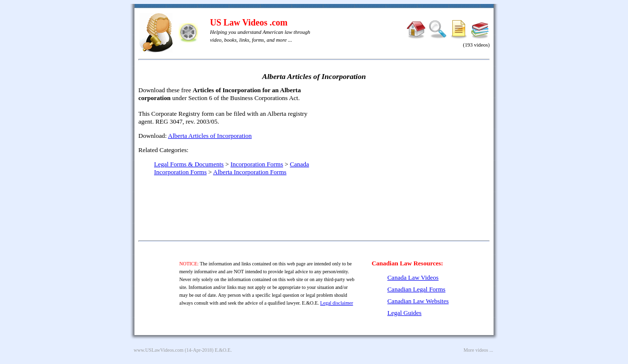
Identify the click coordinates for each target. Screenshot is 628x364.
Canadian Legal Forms (416, 289)
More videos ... (478, 350)
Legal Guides (404, 313)
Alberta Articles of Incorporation (210, 136)
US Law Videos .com (249, 23)
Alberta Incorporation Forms (249, 172)
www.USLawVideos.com (159, 350)
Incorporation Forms (257, 164)
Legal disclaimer (337, 303)
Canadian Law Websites (418, 301)
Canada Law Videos (413, 277)
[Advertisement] (405, 157)
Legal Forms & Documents (189, 164)
